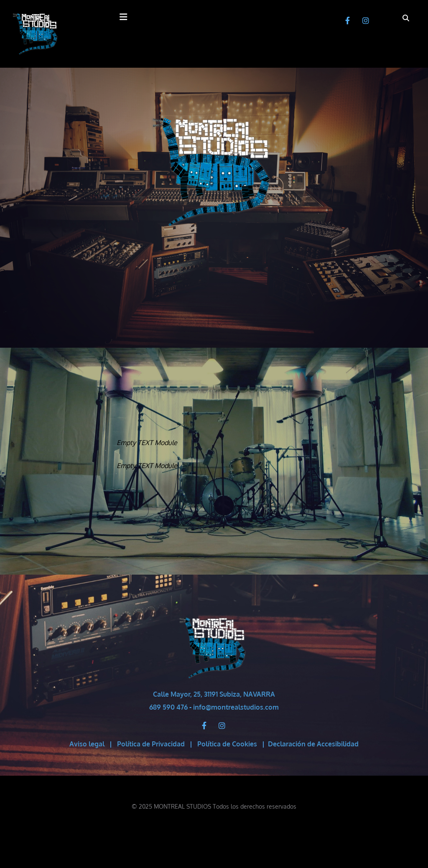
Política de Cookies (227, 744)
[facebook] (348, 20)
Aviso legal (87, 744)
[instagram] (366, 20)
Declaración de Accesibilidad (313, 744)
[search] (406, 18)
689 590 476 (168, 707)
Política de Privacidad (151, 744)
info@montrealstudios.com (236, 707)
